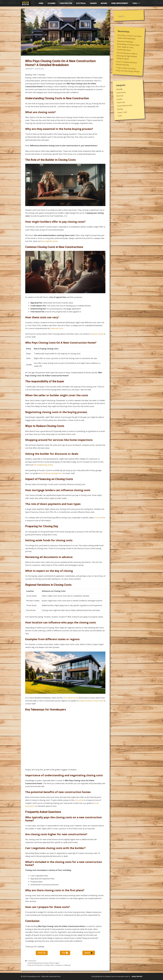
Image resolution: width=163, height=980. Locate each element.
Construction (66, 3)
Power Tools (122, 112)
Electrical (81, 3)
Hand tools (121, 102)
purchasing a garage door (52, 473)
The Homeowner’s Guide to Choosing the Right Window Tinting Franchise (127, 56)
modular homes (97, 334)
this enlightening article (43, 465)
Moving (104, 3)
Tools (137, 3)
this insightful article (49, 241)
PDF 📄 (65, 953)
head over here (57, 328)
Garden (93, 3)
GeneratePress (55, 976)
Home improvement (120, 3)
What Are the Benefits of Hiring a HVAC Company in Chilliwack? (49, 965)
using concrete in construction (91, 701)
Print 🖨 (42, 953)
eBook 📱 (89, 953)
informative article (71, 698)
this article (99, 518)
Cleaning (51, 3)
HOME (41, 3)
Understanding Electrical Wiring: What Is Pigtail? (43, 963)
